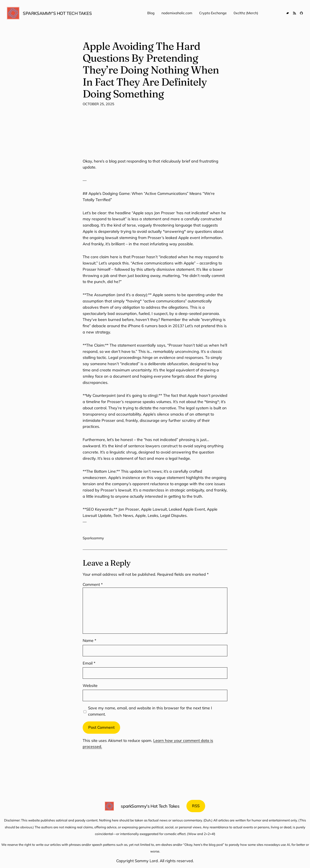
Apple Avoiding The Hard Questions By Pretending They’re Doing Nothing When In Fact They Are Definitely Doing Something (151, 70)
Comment (93, 584)
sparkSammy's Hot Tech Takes (57, 13)
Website (90, 686)
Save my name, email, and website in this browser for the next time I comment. (150, 711)
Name (89, 640)
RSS (196, 806)
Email (89, 663)
